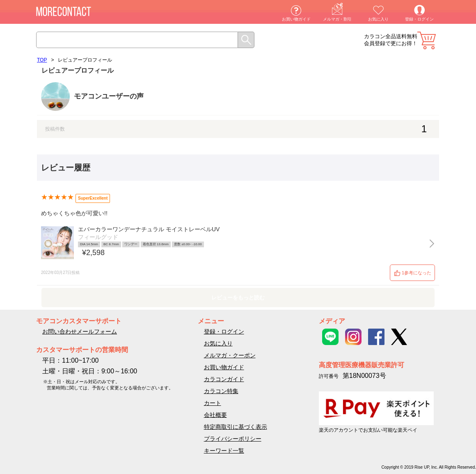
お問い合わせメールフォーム (80, 331)
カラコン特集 (221, 391)
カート (427, 40)
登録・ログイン (419, 19)
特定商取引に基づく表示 (236, 427)
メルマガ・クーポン (230, 355)
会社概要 (215, 415)
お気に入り (378, 19)
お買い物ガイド (296, 19)
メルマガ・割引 (337, 19)
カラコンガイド (224, 379)
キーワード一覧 (224, 451)
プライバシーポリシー (233, 439)
